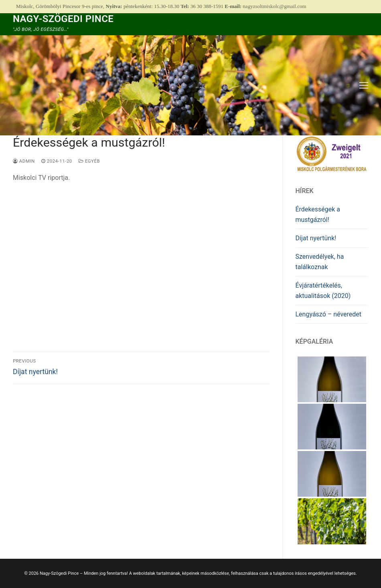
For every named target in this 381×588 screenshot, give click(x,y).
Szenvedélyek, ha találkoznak (320, 262)
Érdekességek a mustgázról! (318, 214)
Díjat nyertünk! (316, 238)
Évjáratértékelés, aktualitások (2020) (323, 291)
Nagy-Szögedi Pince (63, 19)
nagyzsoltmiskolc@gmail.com (274, 6)
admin (24, 161)
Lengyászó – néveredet (329, 314)
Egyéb (89, 161)
